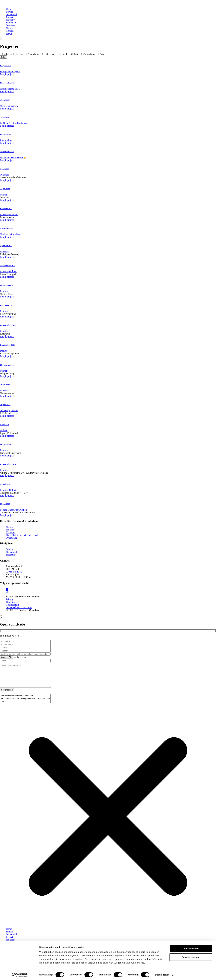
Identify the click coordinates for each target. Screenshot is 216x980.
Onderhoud (11, 14)
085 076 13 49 (15, 572)
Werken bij (11, 23)
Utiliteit (73, 54)
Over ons (10, 25)
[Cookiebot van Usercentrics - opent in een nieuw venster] (19, 974)
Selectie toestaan (191, 957)
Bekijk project (7, 74)
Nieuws (10, 28)
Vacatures (11, 532)
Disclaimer (11, 602)
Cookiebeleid (12, 605)
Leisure (19, 54)
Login (9, 33)
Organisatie (11, 538)
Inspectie (10, 17)
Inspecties (11, 555)
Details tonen (162, 974)
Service (10, 12)
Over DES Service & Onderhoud (22, 535)
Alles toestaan (191, 948)
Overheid (61, 54)
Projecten (10, 20)
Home (9, 9)
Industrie (7, 54)
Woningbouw (88, 54)
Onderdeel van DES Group (19, 607)
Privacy (10, 599)
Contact (10, 31)
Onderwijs (47, 54)
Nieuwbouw (32, 54)
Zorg (101, 54)
